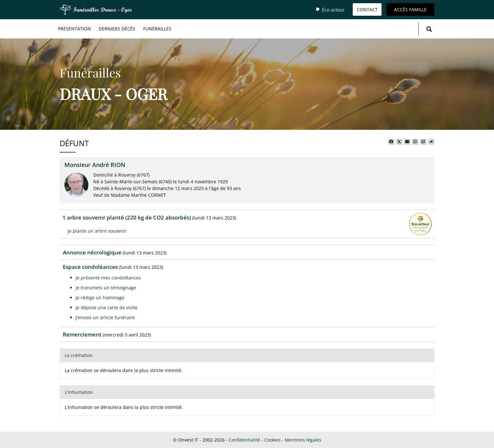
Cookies (272, 440)
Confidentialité (244, 440)
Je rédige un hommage (100, 298)
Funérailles (157, 29)
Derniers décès (117, 29)
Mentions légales (303, 440)
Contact (367, 9)
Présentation (74, 29)
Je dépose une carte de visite (107, 307)
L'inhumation (79, 392)
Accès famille (410, 9)
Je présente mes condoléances (108, 278)
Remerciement (82, 334)
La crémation (79, 355)
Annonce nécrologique (92, 252)
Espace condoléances (90, 267)
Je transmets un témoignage (106, 288)
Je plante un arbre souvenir (97, 231)
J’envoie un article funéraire (105, 317)
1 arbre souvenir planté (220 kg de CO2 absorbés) (127, 217)
